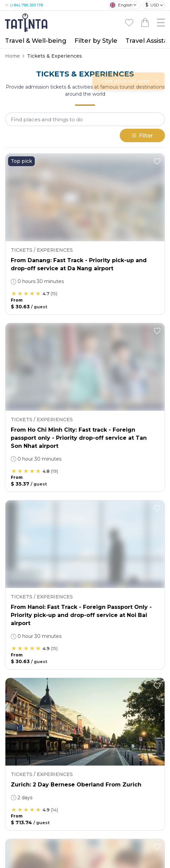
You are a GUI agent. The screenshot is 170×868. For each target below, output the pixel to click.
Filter (142, 68)
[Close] (159, 12)
